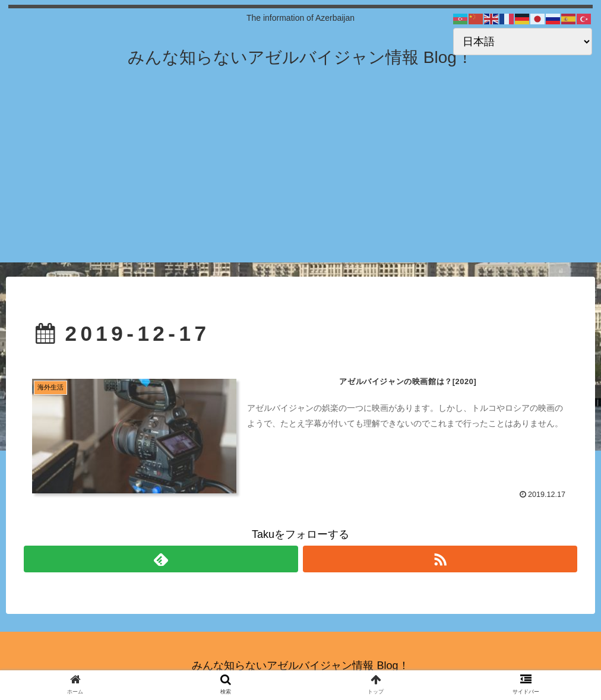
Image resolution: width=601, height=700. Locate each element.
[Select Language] (523, 42)
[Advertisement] (300, 179)
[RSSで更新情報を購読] (440, 559)
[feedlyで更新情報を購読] (161, 559)
